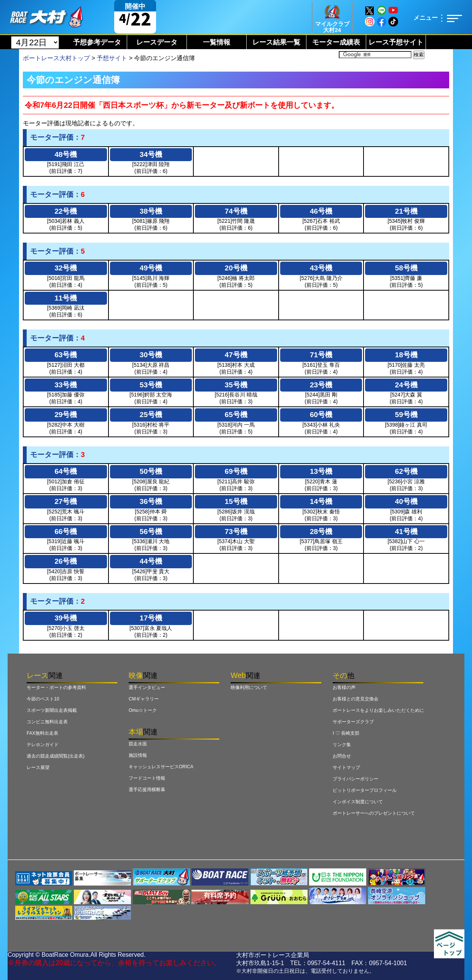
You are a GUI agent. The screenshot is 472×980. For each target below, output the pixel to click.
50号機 (151, 471)
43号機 (321, 268)
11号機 (66, 298)
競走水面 (138, 744)
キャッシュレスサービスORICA (161, 767)
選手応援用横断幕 (147, 790)
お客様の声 (344, 687)
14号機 (321, 501)
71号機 (321, 355)
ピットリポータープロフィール (365, 790)
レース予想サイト (396, 42)
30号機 (151, 355)
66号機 (66, 532)
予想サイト (112, 58)
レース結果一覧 (276, 42)
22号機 (66, 211)
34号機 (151, 154)
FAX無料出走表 (42, 733)
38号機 (151, 211)
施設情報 (138, 755)
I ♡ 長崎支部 (346, 733)
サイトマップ (346, 767)
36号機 (151, 501)
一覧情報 (217, 42)
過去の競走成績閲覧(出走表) (56, 756)
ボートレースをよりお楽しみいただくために (378, 710)
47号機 (236, 355)
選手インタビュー (147, 687)
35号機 (236, 385)
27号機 (66, 501)
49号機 (151, 268)
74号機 (236, 211)
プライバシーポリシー (356, 779)
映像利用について (249, 687)
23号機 (321, 385)
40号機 (406, 501)
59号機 (406, 415)
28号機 (321, 532)
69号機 (236, 471)
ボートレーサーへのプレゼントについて (374, 813)
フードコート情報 (147, 778)
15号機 (236, 501)
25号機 (151, 415)
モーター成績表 (336, 42)
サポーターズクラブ (353, 722)
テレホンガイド (43, 745)
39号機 (66, 618)
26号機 (66, 561)
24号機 (406, 385)
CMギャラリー (144, 699)
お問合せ (342, 756)
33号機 (66, 385)
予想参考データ (97, 42)
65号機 (236, 415)
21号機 (406, 211)
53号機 (151, 385)
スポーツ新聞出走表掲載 (52, 710)
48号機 (66, 154)
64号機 (66, 471)
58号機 (406, 268)
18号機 (406, 355)
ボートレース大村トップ (56, 58)
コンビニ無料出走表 (47, 722)
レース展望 (38, 767)
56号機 (151, 532)
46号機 (321, 211)
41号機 (406, 532)
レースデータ (157, 42)
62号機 (406, 471)
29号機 (66, 415)
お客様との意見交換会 (356, 699)
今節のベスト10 (43, 699)
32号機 (66, 268)
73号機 (236, 532)
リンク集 (342, 745)
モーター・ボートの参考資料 (56, 687)
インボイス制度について (358, 802)
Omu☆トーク (143, 710)
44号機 (151, 561)
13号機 (321, 471)
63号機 (66, 355)
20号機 (236, 268)
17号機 (151, 618)
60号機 (321, 415)
